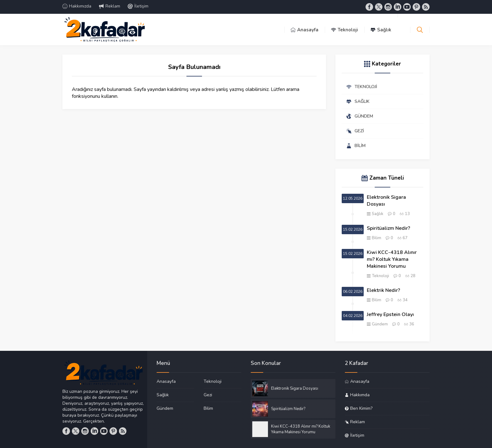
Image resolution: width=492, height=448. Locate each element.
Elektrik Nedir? (383, 290)
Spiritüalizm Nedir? (388, 228)
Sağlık (378, 214)
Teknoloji (380, 276)
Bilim (377, 238)
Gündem (380, 324)
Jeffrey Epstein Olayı (390, 314)
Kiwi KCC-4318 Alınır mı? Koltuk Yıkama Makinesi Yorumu (392, 259)
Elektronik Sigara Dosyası (386, 201)
